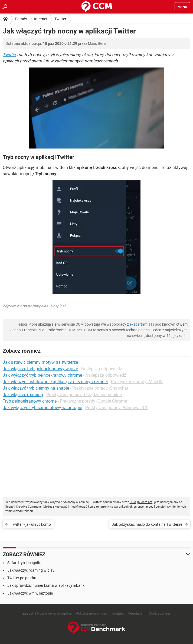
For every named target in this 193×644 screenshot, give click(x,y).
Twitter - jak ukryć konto (31, 524)
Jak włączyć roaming (23, 395)
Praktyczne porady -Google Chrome (93, 401)
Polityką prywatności (92, 613)
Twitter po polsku (22, 578)
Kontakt (117, 613)
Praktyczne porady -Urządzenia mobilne (84, 395)
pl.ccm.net (145, 502)
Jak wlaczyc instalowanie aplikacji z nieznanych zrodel (55, 382)
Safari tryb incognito (24, 563)
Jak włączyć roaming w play (31, 570)
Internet (41, 19)
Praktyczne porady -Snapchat (100, 388)
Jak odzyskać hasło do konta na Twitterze (147, 524)
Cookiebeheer (160, 613)
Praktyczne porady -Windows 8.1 (116, 408)
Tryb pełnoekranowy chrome (30, 401)
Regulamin (136, 613)
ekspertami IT (141, 324)
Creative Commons (29, 507)
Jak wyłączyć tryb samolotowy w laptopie (42, 408)
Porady (21, 19)
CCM (133, 502)
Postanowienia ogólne (54, 613)
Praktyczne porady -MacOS (137, 382)
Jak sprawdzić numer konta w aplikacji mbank (46, 585)
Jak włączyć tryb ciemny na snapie (36, 388)
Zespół (28, 613)
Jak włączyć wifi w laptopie (30, 593)
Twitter (60, 19)
